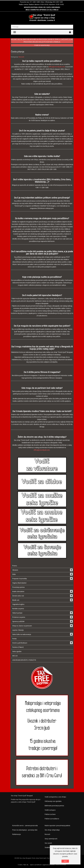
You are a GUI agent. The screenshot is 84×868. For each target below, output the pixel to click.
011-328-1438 (35, 2)
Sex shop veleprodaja (52, 830)
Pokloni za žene (50, 814)
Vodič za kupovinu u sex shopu (55, 797)
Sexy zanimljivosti (51, 839)
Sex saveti (48, 843)
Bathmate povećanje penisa (54, 806)
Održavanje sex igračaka (53, 801)
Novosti (21, 57)
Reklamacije (17, 834)
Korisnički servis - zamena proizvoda (25, 826)
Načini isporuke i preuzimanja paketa (57, 826)
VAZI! (65, 861)
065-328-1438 (58, 2)
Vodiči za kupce (50, 810)
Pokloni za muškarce (52, 819)
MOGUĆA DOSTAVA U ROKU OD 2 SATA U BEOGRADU (42, 7)
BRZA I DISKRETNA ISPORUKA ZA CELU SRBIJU (42, 10)
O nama (20, 865)
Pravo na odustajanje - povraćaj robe (25, 830)
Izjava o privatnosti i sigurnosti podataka (42, 865)
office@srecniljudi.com (57, 67)
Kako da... (26, 865)
